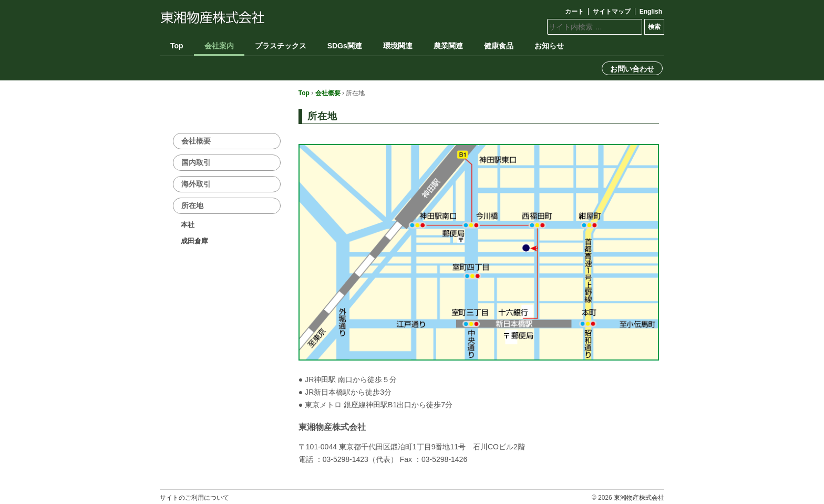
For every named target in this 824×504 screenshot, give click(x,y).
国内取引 (196, 162)
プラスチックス (281, 46)
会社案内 (219, 46)
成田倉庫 (194, 241)
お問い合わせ (632, 69)
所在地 (192, 205)
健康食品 (499, 46)
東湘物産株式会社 (639, 498)
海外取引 (196, 184)
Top (177, 46)
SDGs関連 (345, 46)
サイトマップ (612, 12)
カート (574, 12)
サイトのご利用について (194, 498)
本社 (188, 225)
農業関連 (448, 46)
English (651, 12)
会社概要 (328, 93)
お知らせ (549, 46)
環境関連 (398, 46)
